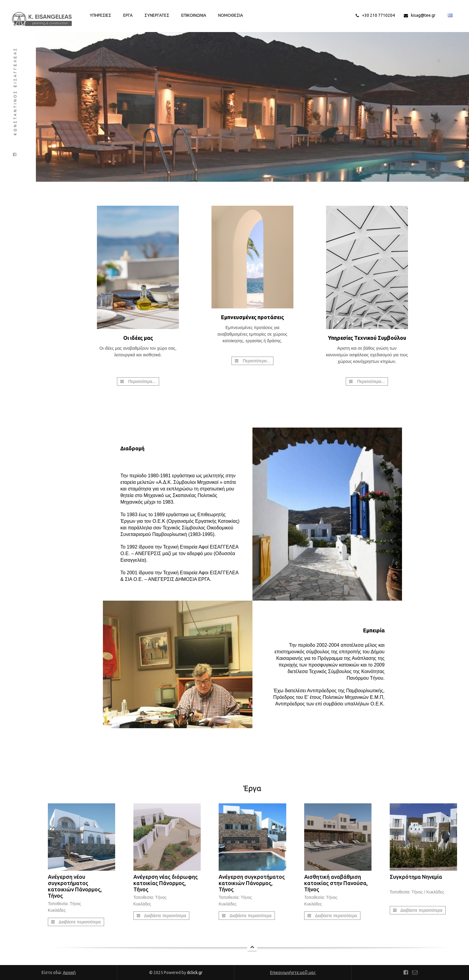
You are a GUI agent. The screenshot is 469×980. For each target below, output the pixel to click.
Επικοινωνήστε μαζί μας (293, 973)
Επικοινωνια (194, 15)
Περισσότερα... (142, 381)
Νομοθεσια (230, 15)
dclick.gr (195, 973)
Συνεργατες (157, 15)
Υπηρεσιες (100, 15)
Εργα (128, 15)
